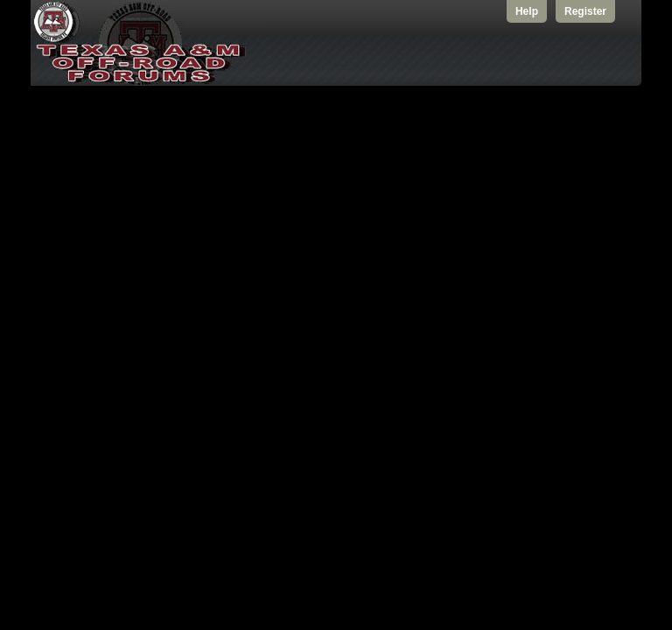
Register (585, 11)
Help (527, 11)
